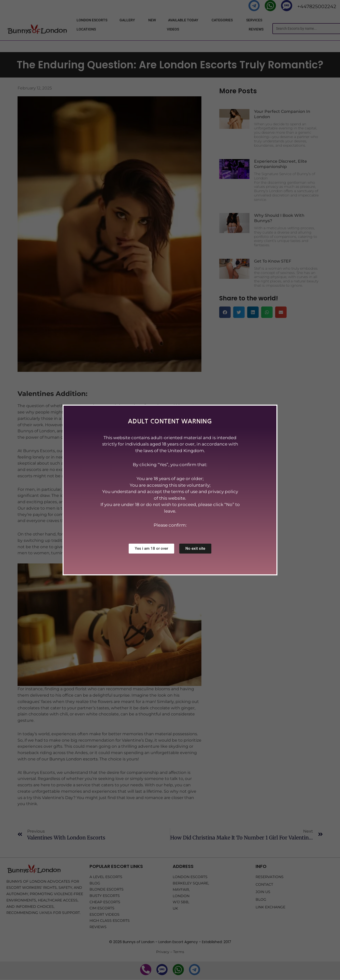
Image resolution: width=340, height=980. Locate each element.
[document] (170, 490)
